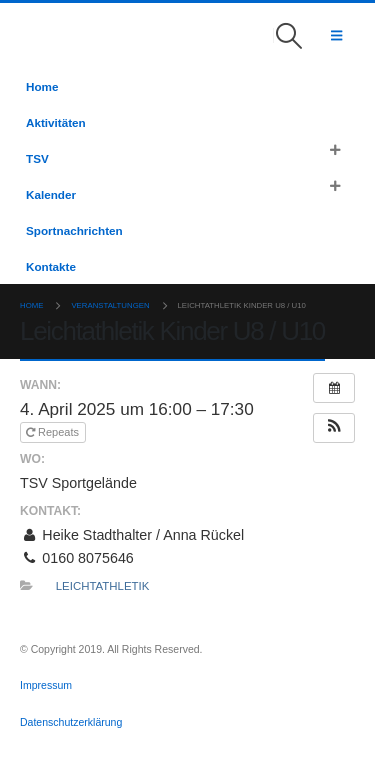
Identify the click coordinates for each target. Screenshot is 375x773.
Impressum (47, 685)
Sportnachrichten (74, 230)
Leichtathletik (103, 586)
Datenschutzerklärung (71, 722)
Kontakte (51, 266)
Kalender (51, 194)
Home (42, 86)
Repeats (54, 432)
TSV (37, 158)
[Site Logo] (48, 35)
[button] (289, 36)
